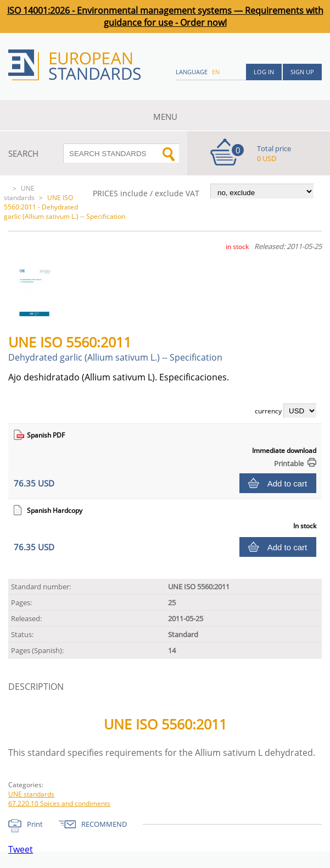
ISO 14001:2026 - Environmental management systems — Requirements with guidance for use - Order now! (165, 16)
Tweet (21, 849)
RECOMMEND (104, 824)
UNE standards (19, 193)
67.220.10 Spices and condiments (59, 803)
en (216, 72)
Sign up (302, 72)
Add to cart (287, 483)
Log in (264, 72)
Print (35, 824)
